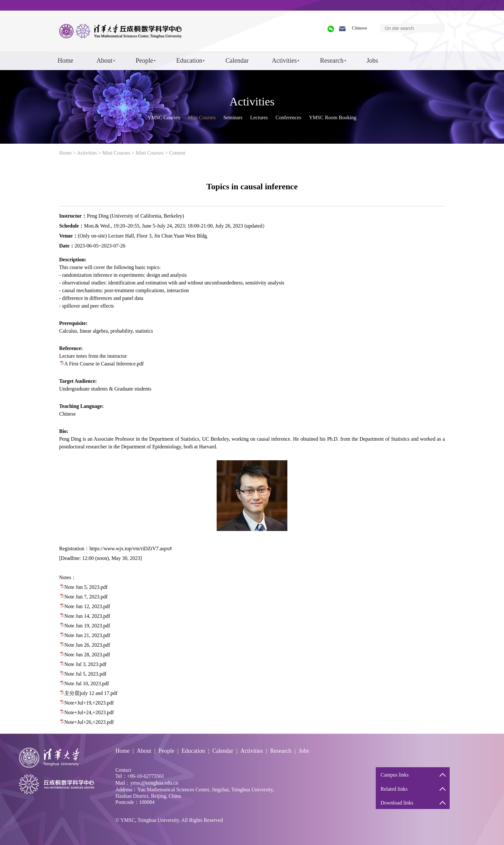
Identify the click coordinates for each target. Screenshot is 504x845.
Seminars (233, 117)
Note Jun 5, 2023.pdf (86, 587)
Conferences (288, 117)
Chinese (360, 28)
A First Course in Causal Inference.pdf (104, 364)
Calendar (237, 60)
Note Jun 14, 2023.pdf (87, 616)
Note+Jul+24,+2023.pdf (89, 712)
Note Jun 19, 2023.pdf (87, 626)
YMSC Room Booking (333, 117)
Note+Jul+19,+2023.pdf (89, 703)
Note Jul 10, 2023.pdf (87, 683)
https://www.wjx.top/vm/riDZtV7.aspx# (130, 548)
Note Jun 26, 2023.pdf (87, 645)
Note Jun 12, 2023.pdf (87, 606)
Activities (284, 60)
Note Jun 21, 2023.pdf (87, 635)
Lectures (259, 117)
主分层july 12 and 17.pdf (91, 693)
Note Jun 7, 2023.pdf (86, 597)
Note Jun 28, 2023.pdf (87, 655)
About (104, 60)
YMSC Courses (164, 117)
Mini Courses (202, 117)
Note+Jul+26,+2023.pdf (89, 722)
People (144, 60)
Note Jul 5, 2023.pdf (85, 674)
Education (189, 60)
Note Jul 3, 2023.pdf (85, 664)
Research (332, 60)
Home (65, 60)
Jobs (373, 60)
